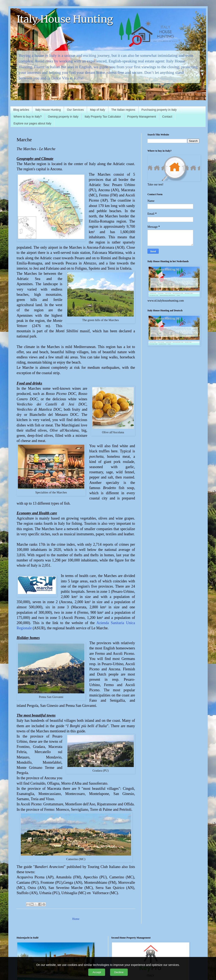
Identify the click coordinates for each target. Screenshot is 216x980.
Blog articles (21, 110)
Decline (119, 972)
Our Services (75, 110)
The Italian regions (123, 110)
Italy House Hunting (65, 19)
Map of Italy (97, 110)
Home (76, 919)
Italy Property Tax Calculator (103, 117)
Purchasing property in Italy (159, 110)
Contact (167, 117)
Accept (97, 972)
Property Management (142, 117)
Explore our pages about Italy (32, 123)
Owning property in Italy (63, 117)
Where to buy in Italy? (28, 117)
